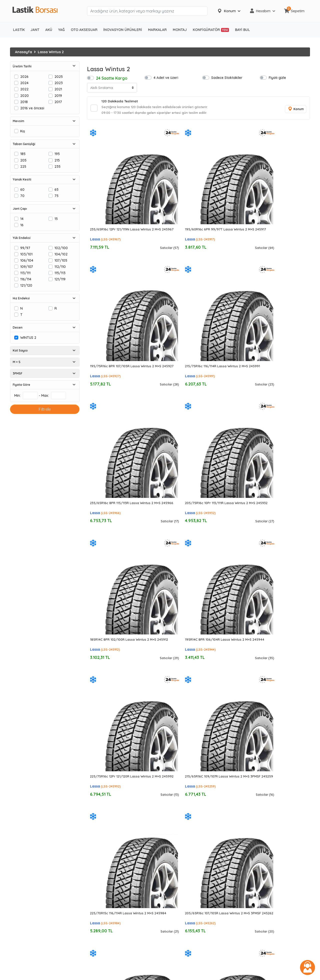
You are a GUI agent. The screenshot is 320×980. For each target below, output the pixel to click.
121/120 (26, 285)
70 (22, 196)
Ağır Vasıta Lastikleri (27, 842)
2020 (24, 96)
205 (23, 160)
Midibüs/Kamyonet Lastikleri (34, 835)
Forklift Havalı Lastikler (29, 900)
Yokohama (173, 835)
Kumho (170, 894)
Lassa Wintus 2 (51, 52)
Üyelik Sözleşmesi (255, 816)
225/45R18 (96, 900)
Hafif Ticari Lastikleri (27, 829)
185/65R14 (95, 803)
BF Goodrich (174, 861)
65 (56, 189)
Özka (168, 913)
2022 (24, 89)
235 (57, 166)
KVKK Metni (250, 848)
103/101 (26, 254)
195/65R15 (95, 816)
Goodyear (172, 809)
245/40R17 (96, 887)
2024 (24, 83)
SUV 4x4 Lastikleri (24, 822)
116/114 (26, 279)
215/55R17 (95, 855)
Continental (173, 816)
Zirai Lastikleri (22, 881)
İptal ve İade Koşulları (259, 829)
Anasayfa (23, 52)
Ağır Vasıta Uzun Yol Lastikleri (34, 848)
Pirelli (168, 829)
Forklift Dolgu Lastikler (29, 907)
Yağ (13, 953)
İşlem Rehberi (252, 803)
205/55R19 (96, 913)
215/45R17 (95, 868)
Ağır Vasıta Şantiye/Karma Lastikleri (40, 868)
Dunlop (170, 842)
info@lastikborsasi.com (259, 874)
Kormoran (172, 887)
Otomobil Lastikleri (26, 816)
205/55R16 (96, 822)
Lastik (15, 796)
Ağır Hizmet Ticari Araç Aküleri (35, 926)
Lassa (95, 201)
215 (57, 160)
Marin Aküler (20, 933)
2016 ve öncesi (32, 108)
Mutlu (168, 940)
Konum (295, 110)
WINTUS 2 (28, 337)
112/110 (60, 267)
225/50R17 (96, 881)
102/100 (61, 248)
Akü (13, 913)
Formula (171, 881)
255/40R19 (96, 920)
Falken (169, 874)
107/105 (61, 260)
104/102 (61, 254)
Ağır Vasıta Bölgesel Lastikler (34, 855)
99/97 (25, 248)
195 (57, 154)
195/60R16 (95, 835)
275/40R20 (96, 933)
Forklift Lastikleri (24, 894)
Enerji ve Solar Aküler (28, 940)
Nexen (169, 900)
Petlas (169, 855)
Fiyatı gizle (277, 78)
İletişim (246, 835)
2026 (24, 77)
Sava (168, 920)
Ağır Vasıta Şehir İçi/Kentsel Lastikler (40, 861)
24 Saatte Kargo (112, 78)
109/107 (27, 267)
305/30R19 (96, 926)
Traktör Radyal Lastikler (30, 887)
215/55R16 (95, 829)
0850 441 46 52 (256, 862)
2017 (58, 102)
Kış (23, 131)
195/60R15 (95, 809)
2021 (58, 89)
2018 (24, 102)
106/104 (27, 260)
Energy (170, 926)
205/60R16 (96, 842)
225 (23, 166)
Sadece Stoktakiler (227, 78)
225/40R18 (96, 894)
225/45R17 (96, 874)
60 (22, 189)
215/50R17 (95, 848)
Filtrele (45, 409)
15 (56, 219)
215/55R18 (95, 907)
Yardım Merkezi (254, 842)
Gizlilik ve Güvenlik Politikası (263, 809)
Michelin (170, 796)
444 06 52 (252, 868)
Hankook (171, 822)
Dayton (170, 868)
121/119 (60, 279)
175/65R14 (95, 796)
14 (22, 219)
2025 (59, 77)
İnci (166, 933)
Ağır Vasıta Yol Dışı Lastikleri (33, 874)
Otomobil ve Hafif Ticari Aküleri (36, 920)
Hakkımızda (250, 796)
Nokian (170, 907)
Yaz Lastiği (19, 803)
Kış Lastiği (18, 809)
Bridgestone (174, 803)
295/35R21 (96, 940)
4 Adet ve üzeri (166, 78)
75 (56, 196)
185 (23, 154)
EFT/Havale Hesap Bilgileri (263, 822)
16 (22, 225)
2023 (59, 83)
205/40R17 (96, 861)
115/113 (60, 273)
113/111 (25, 273)
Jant (14, 946)
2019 (58, 96)
